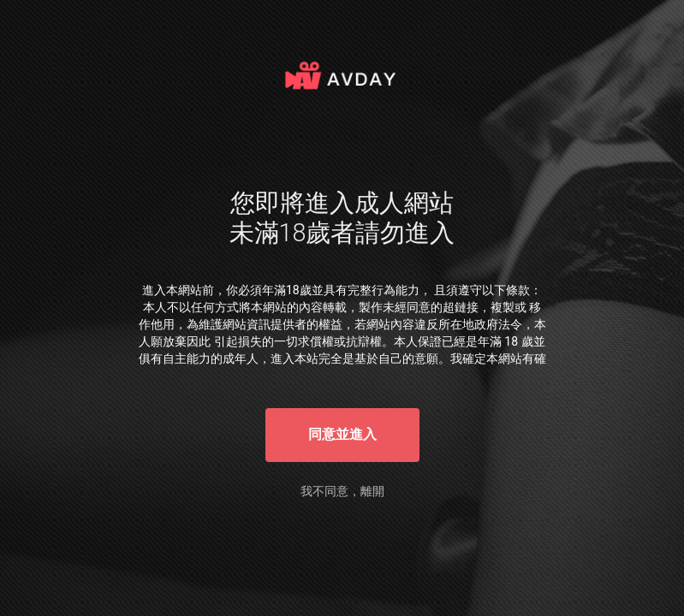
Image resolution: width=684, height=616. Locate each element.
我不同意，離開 (342, 491)
